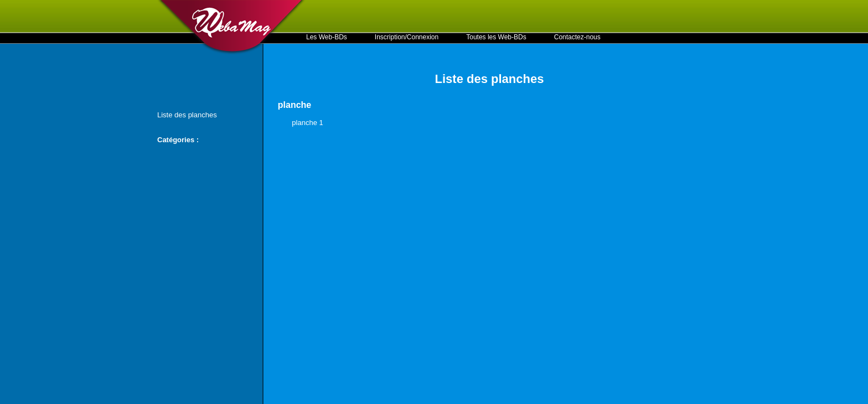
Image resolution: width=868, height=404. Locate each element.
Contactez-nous (577, 37)
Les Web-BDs (327, 37)
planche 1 (307, 123)
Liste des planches (187, 115)
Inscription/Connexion (407, 37)
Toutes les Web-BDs (496, 37)
